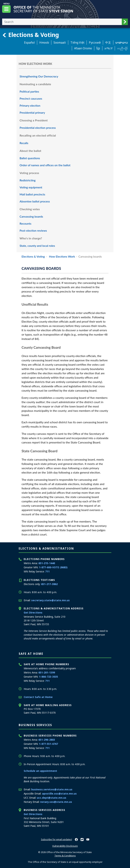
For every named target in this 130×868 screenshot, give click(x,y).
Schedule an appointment (40, 771)
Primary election (30, 105)
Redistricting (28, 180)
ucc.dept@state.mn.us (52, 798)
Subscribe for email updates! (56, 839)
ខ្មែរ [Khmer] (98, 48)
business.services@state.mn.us (52, 789)
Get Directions (33, 612)
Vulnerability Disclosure (65, 846)
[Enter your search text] (62, 22)
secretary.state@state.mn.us (50, 600)
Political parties (29, 91)
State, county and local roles (37, 246)
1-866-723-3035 (48, 677)
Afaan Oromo (83, 48)
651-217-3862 (49, 584)
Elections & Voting (31, 35)
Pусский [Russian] (95, 43)
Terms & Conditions (65, 856)
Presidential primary (32, 112)
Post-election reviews (33, 230)
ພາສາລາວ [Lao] (122, 43)
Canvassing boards (31, 216)
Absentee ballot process (35, 201)
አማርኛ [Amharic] (109, 48)
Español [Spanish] (29, 43)
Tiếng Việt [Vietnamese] (77, 43)
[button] (125, 22)
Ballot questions (30, 158)
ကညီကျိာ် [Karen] (122, 48)
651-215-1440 (47, 563)
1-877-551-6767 (48, 744)
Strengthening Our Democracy (39, 76)
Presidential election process (38, 128)
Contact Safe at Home (38, 697)
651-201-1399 (47, 672)
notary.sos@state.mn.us (56, 802)
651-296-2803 (47, 740)
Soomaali (60, 43)
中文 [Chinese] (108, 43)
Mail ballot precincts (32, 194)
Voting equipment (31, 187)
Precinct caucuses (31, 98)
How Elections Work (62, 256)
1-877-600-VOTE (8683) (53, 567)
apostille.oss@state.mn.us (59, 794)
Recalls (24, 143)
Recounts (25, 223)
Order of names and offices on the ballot (45, 165)
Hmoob (44, 43)
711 (47, 571)
